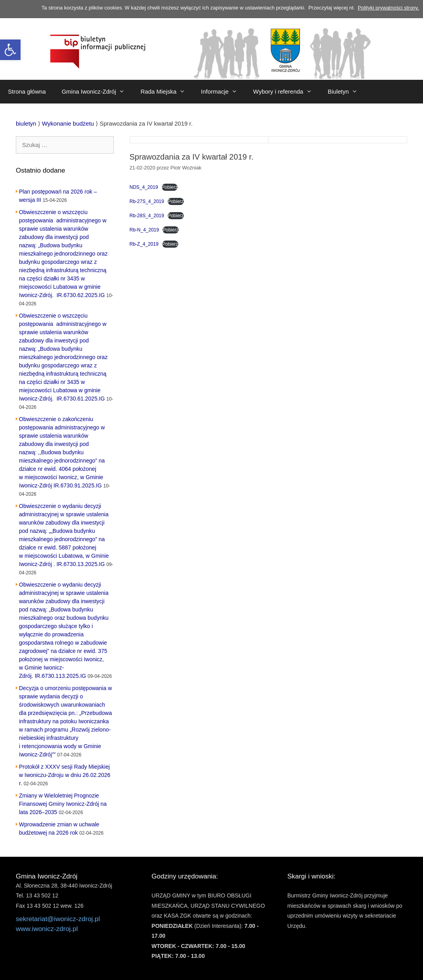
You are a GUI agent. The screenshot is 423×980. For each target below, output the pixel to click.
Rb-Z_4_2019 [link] (144, 244)
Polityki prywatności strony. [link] (388, 8)
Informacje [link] (223, 92)
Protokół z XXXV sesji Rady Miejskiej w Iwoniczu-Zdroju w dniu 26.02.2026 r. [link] (65, 775)
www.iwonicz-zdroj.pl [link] (47, 929)
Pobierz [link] (170, 187)
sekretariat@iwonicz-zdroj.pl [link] (58, 919)
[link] (10, 50)
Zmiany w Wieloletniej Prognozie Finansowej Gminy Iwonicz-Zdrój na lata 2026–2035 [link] (63, 804)
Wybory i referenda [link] (286, 92)
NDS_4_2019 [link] (144, 187)
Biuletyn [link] (347, 92)
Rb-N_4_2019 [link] (144, 230)
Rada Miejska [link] (167, 92)
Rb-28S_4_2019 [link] (147, 216)
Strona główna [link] (27, 91)
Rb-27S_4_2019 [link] (147, 201)
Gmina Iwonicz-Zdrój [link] (97, 92)
